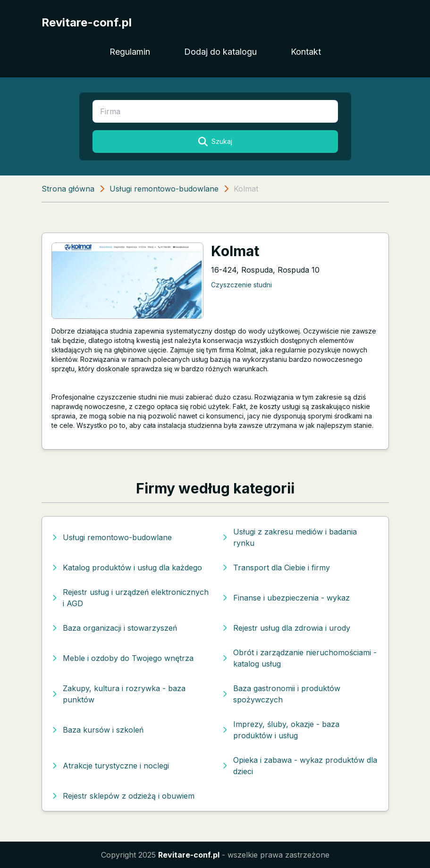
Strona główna (68, 189)
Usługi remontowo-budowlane (164, 189)
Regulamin (130, 52)
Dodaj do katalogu (220, 52)
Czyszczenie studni (241, 285)
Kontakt (306, 52)
